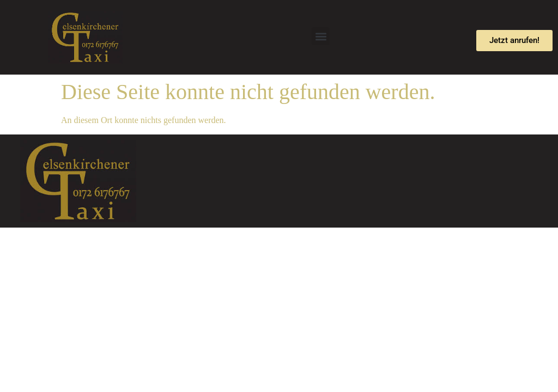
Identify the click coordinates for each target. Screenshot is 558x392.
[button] (321, 36)
